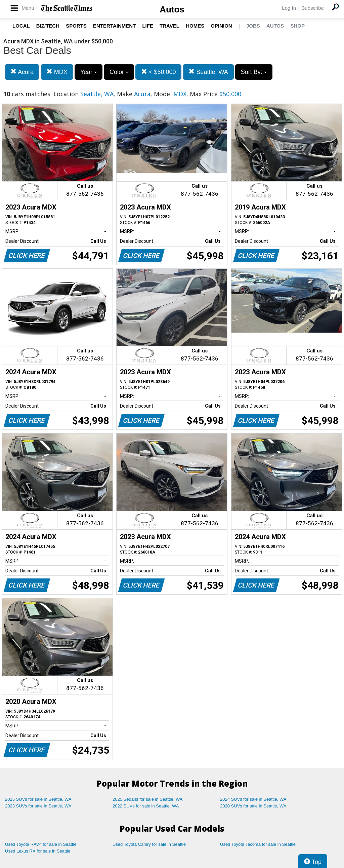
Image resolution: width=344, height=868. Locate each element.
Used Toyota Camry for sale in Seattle (149, 844)
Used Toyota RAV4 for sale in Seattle (41, 844)
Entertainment (114, 26)
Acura (22, 72)
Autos (172, 9)
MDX (57, 72)
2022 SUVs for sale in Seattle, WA (146, 806)
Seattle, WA (208, 72)
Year (89, 72)
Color (119, 72)
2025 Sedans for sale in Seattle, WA (147, 799)
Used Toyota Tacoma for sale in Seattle (258, 844)
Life (148, 26)
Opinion (221, 26)
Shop (297, 26)
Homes (195, 26)
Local (21, 26)
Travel (169, 26)
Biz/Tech (48, 26)
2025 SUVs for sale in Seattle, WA (38, 799)
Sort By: (254, 72)
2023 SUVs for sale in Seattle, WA (38, 806)
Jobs (253, 26)
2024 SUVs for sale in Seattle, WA (253, 799)
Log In (289, 8)
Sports (76, 26)
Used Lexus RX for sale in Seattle (38, 851)
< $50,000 (159, 72)
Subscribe (313, 8)
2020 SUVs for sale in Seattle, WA (253, 806)
